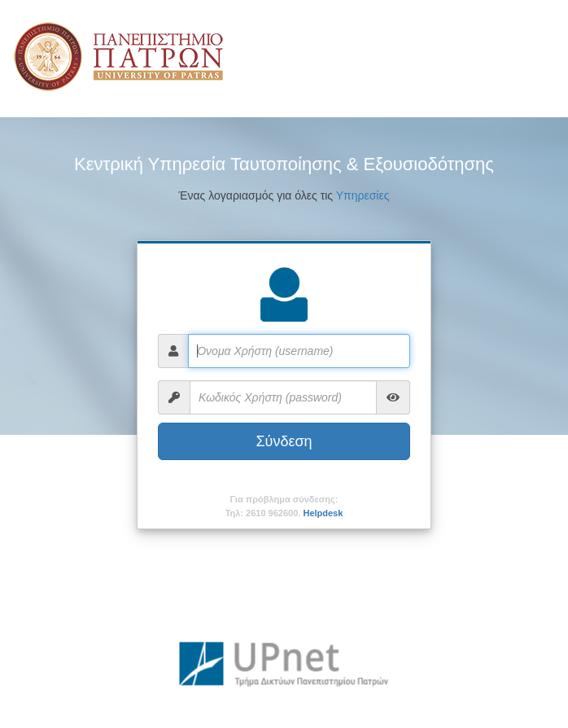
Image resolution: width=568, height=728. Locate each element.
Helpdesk (323, 513)
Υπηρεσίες (363, 195)
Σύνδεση (284, 441)
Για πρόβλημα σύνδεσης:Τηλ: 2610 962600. (284, 506)
